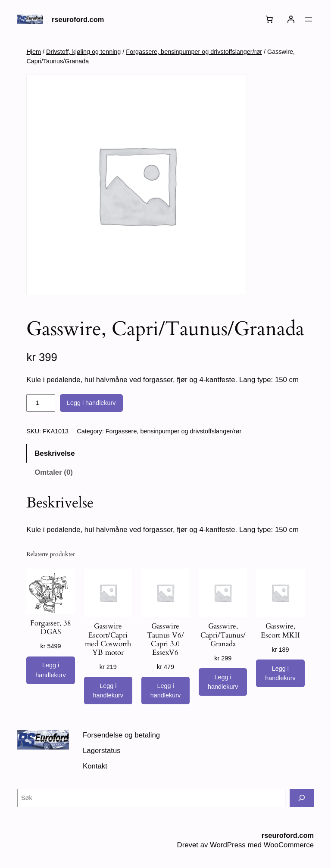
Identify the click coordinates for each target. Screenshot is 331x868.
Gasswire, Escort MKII (280, 631)
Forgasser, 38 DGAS (51, 628)
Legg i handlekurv (91, 403)
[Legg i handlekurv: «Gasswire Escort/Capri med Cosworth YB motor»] (108, 691)
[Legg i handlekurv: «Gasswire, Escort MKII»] (280, 673)
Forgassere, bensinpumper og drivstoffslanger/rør (194, 52)
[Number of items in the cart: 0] (269, 19)
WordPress (228, 845)
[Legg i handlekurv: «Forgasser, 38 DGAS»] (50, 670)
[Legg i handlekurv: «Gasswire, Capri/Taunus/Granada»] (223, 682)
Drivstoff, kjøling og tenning (83, 52)
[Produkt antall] (41, 403)
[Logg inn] (291, 19)
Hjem (34, 52)
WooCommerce (289, 845)
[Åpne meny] (309, 19)
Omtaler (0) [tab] (54, 472)
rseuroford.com (78, 19)
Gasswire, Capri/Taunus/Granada (223, 635)
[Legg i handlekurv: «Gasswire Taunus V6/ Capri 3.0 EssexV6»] (165, 691)
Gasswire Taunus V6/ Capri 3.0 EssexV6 (165, 639)
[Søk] (302, 798)
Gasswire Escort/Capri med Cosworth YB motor (108, 639)
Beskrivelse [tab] (55, 453)
